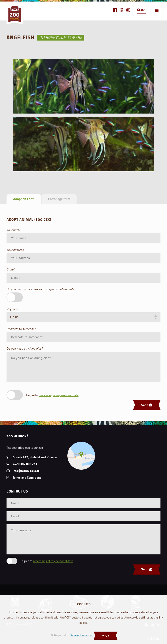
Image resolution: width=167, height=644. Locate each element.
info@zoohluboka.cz (26, 471)
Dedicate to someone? (21, 329)
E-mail (11, 269)
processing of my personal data (58, 395)
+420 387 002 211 (25, 464)
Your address (15, 250)
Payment (12, 309)
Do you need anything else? (25, 348)
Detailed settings (81, 635)
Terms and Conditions (27, 477)
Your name (13, 230)
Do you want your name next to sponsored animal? (40, 289)
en (142, 10)
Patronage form (59, 199)
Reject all (59, 635)
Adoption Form (24, 199)
